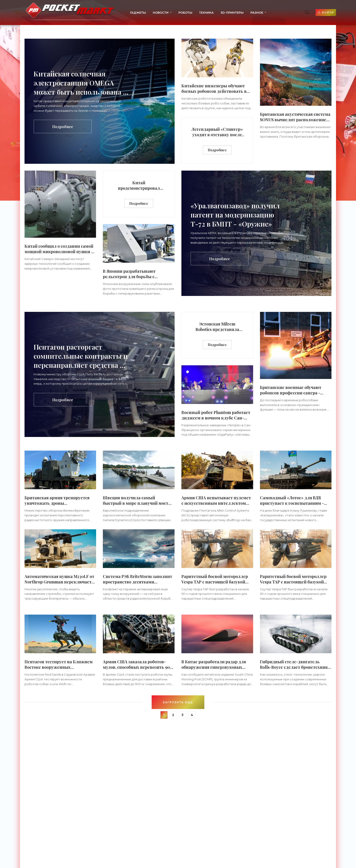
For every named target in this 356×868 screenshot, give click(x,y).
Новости (154, 13)
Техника (199, 13)
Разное (250, 13)
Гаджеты (131, 13)
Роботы (178, 13)
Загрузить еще (178, 702)
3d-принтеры (225, 13)
